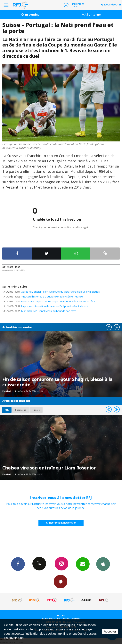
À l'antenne (92, 14)
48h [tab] (7, 410)
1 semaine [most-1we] (20, 410)
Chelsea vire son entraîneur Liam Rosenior (49, 468)
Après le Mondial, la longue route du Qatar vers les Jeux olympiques (51, 292)
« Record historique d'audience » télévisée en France (43, 297)
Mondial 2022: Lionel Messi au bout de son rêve (39, 311)
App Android (61, 581)
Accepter (110, 631)
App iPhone (103, 564)
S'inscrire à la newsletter (61, 523)
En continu (30, 14)
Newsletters (83, 564)
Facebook (18, 564)
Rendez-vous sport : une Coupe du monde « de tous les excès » (49, 301)
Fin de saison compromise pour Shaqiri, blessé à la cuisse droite (57, 382)
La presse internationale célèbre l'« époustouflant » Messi (45, 306)
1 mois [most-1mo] (36, 410)
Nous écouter (113, 5)
